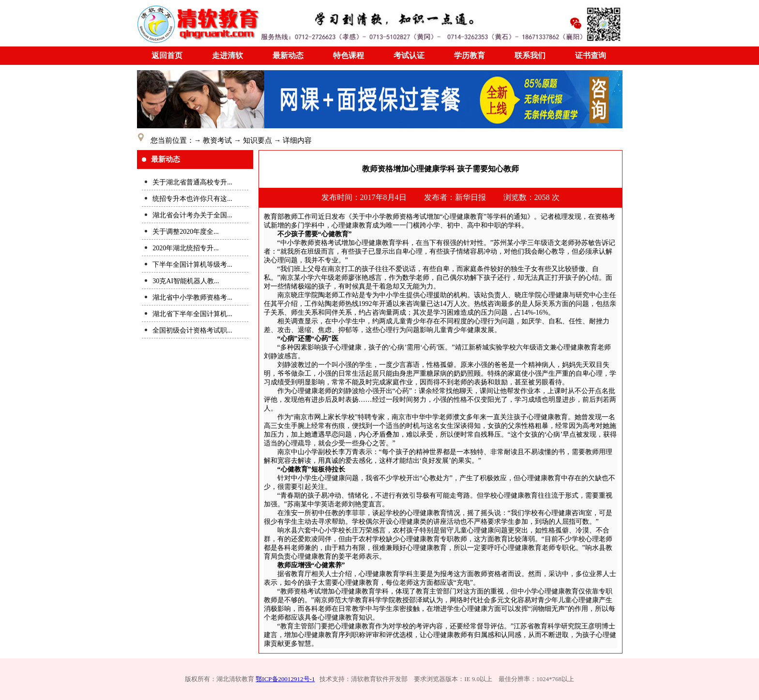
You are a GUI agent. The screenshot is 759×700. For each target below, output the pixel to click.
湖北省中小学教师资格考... (192, 297)
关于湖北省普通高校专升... (192, 182)
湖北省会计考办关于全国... (192, 215)
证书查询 (591, 55)
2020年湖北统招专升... (186, 248)
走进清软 (228, 55)
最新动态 (288, 55)
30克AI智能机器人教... (186, 281)
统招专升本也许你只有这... (192, 199)
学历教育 (470, 55)
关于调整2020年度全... (186, 232)
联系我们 (530, 55)
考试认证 (409, 55)
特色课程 (349, 55)
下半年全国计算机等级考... (192, 265)
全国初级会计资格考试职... (192, 330)
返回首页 (167, 55)
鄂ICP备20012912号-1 (285, 679)
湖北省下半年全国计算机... (192, 314)
